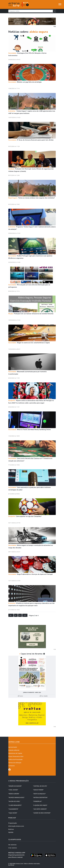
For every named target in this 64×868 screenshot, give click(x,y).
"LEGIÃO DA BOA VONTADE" (42, 813)
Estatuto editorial (14, 750)
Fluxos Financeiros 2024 (16, 756)
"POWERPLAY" (38, 801)
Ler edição (44, 696)
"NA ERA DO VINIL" (14, 801)
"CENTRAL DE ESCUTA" (40, 786)
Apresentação (13, 747)
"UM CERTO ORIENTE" (40, 809)
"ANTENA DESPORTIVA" (40, 797)
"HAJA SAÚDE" (13, 813)
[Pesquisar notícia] (31, 11)
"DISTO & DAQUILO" (39, 794)
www (20, 696)
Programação (13, 823)
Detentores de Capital (15, 753)
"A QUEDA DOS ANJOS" (40, 805)
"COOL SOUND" (13, 790)
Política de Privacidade (15, 759)
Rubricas (11, 829)
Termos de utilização (15, 763)
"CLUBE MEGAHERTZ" (15, 805)
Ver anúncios (12, 845)
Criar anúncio (13, 848)
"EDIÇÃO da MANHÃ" (15, 786)
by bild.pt (11, 865)
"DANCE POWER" (38, 790)
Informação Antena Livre (16, 826)
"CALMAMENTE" (13, 809)
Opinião (11, 832)
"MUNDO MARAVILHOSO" (16, 797)
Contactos (12, 766)
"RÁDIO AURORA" (14, 794)
